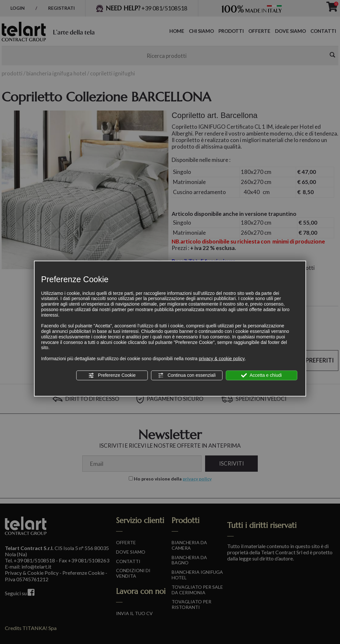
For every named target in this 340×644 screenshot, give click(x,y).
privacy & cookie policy (222, 359)
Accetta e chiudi (262, 375)
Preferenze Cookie (112, 375)
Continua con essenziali (187, 375)
